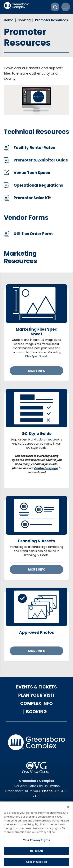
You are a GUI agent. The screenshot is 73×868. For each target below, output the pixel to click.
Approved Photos (36, 632)
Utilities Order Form (33, 234)
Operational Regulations (38, 185)
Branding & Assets (36, 541)
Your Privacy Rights (36, 841)
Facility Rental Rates (34, 148)
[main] (36, 345)
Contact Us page (46, 468)
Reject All (36, 852)
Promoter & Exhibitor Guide (41, 160)
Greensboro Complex (17, 7)
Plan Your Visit (36, 695)
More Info (37, 371)
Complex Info (36, 704)
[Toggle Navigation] (66, 7)
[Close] (68, 808)
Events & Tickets (36, 687)
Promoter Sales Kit (32, 198)
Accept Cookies (36, 863)
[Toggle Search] (55, 7)
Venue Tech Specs (32, 173)
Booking (24, 20)
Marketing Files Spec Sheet (36, 332)
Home (9, 20)
